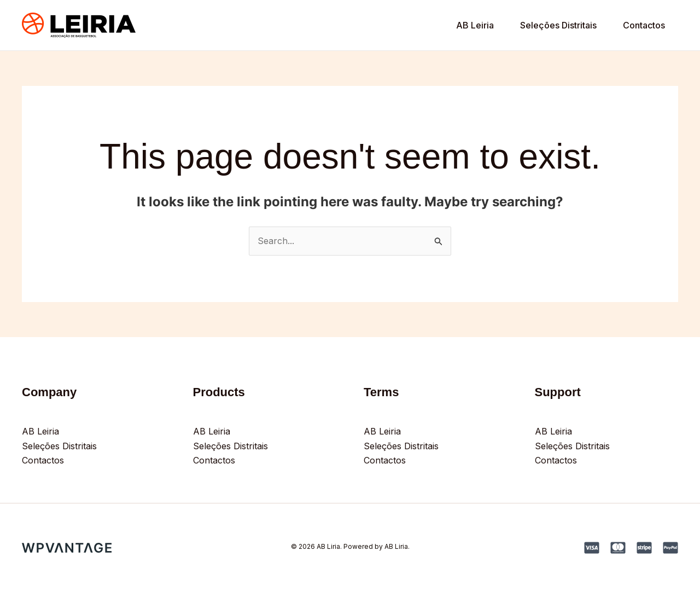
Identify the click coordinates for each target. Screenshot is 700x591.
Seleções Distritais (558, 25)
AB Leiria (475, 25)
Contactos (644, 25)
